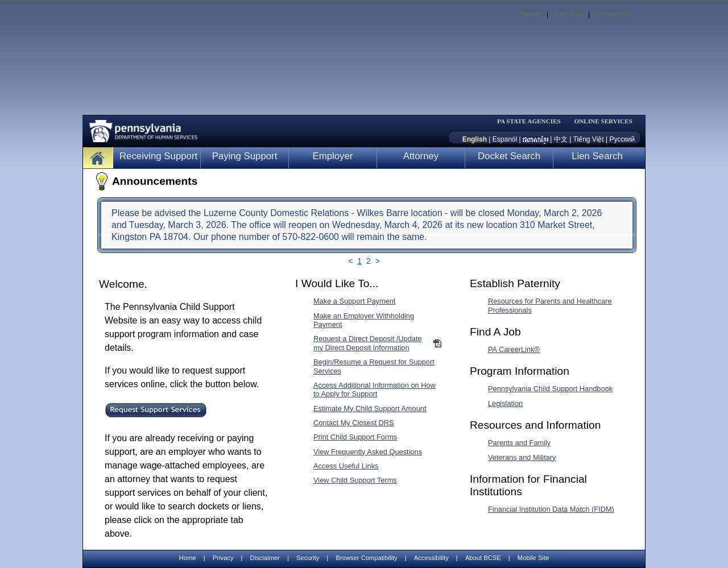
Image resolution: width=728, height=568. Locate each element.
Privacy (223, 558)
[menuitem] (532, 121)
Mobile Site (533, 558)
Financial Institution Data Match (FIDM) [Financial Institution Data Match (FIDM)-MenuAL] (551, 509)
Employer (333, 156)
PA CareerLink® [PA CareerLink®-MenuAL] (514, 349)
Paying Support (245, 156)
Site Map (568, 14)
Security (308, 558)
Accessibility (431, 558)
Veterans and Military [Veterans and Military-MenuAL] (522, 457)
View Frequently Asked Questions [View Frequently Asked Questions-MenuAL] (368, 452)
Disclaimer (265, 558)
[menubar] (532, 121)
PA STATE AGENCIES (529, 121)
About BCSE (483, 558)
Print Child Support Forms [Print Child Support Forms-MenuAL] (355, 437)
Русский (622, 139)
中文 (561, 139)
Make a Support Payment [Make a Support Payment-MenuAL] (354, 301)
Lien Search (597, 156)
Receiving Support (158, 156)
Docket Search (509, 156)
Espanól (505, 139)
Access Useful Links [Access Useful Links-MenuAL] (346, 466)
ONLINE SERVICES (603, 121)
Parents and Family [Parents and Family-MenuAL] (519, 443)
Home (188, 558)
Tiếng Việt (589, 139)
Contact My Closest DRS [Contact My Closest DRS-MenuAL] (354, 423)
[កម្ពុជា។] (535, 139)
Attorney (421, 156)
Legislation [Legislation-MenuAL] (505, 403)
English (475, 139)
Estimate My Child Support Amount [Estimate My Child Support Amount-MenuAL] (370, 409)
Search (530, 14)
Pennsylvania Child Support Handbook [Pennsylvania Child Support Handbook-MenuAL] (550, 389)
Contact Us (613, 14)
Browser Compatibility (367, 558)
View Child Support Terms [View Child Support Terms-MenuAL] (355, 480)
